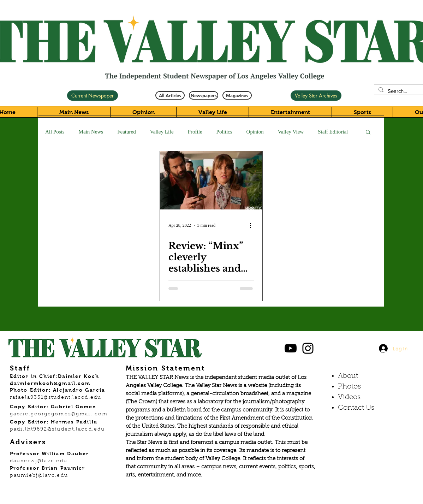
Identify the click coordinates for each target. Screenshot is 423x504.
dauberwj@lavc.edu (39, 461)
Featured (126, 132)
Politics (224, 132)
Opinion (255, 132)
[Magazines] (237, 95)
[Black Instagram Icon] (308, 348)
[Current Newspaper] (93, 96)
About (348, 376)
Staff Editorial (333, 132)
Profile (195, 132)
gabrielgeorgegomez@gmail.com (59, 414)
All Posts (55, 132)
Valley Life (162, 132)
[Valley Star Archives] (316, 96)
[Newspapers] (204, 95)
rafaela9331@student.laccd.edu (56, 398)
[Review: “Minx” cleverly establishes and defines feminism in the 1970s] (211, 180)
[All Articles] (170, 95)
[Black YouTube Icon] (291, 348)
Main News (91, 132)
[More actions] (253, 225)
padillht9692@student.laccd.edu (57, 429)
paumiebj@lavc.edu (39, 476)
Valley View (291, 132)
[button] (368, 133)
